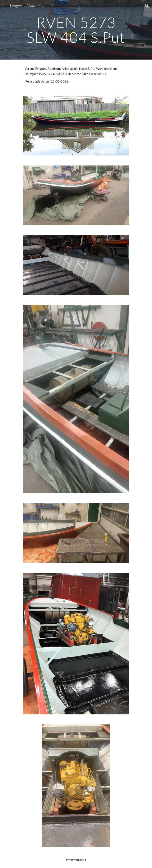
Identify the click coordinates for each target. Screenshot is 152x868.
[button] (5, 6)
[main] (76, 30)
